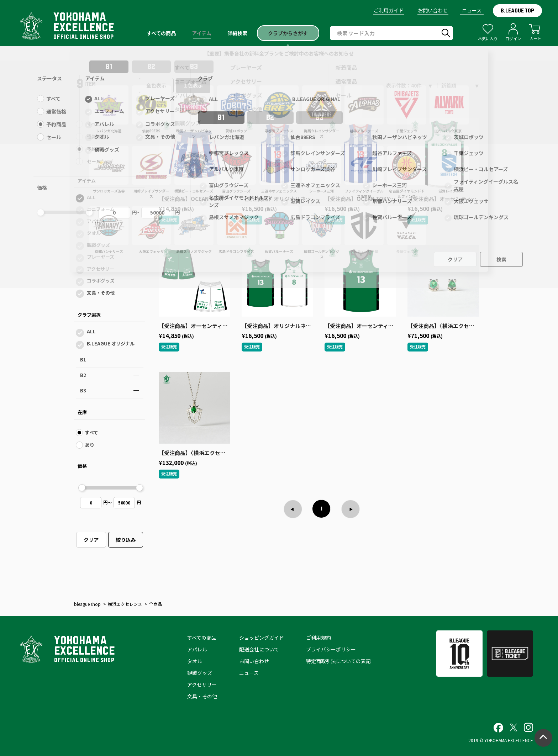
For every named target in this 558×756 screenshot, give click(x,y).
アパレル (96, 221)
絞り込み (126, 540)
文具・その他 (101, 293)
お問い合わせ (433, 10)
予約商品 (96, 149)
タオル (94, 233)
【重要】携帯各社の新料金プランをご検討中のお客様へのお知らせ (279, 53)
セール (94, 161)
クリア (91, 540)
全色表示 (156, 85)
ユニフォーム (101, 209)
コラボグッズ (101, 281)
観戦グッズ (98, 245)
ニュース (472, 10)
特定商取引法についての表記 (338, 661)
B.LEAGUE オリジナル (111, 343)
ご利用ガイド (389, 10)
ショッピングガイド (262, 638)
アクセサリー (101, 269)
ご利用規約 (319, 638)
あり (90, 445)
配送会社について (259, 649)
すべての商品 (202, 638)
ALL (91, 197)
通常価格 (96, 136)
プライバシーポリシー (331, 649)
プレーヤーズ (101, 257)
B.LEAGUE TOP (517, 11)
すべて (93, 124)
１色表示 (193, 85)
